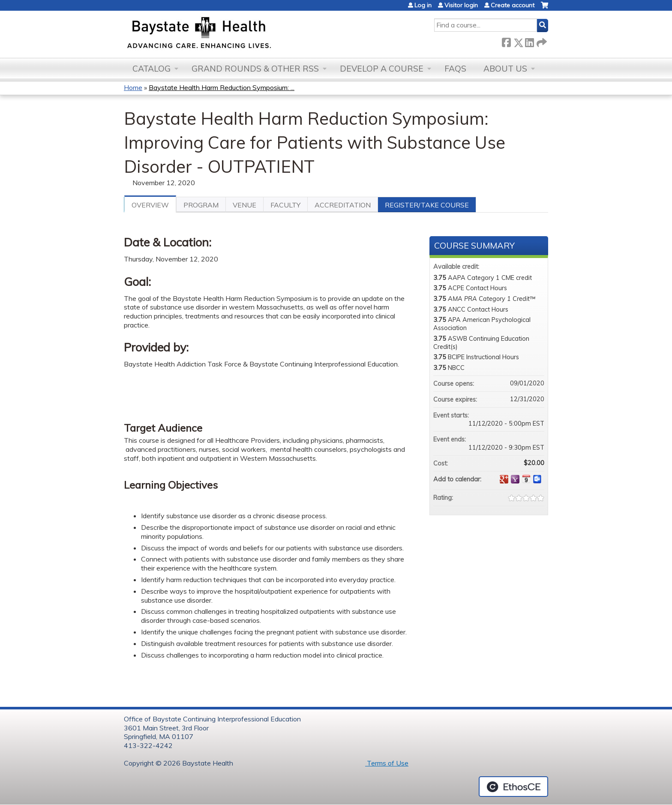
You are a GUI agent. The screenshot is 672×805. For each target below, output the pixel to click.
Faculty (285, 205)
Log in (423, 5)
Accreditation (343, 205)
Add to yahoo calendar (515, 479)
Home (133, 87)
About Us (505, 69)
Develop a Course (382, 69)
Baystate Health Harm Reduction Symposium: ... (222, 87)
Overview (150, 205)
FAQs (455, 69)
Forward (541, 41)
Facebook (506, 41)
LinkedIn (529, 41)
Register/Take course (427, 205)
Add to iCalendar (526, 479)
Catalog (151, 69)
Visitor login (461, 5)
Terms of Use (387, 763)
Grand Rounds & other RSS (255, 69)
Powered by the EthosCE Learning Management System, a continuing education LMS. (513, 787)
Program (201, 205)
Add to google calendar (504, 479)
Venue (244, 205)
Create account (513, 5)
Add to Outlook (537, 479)
